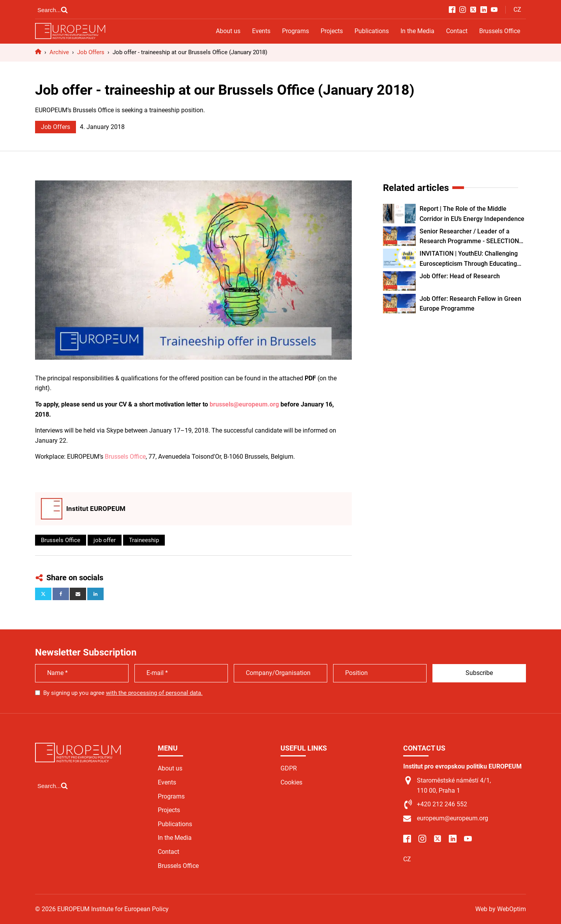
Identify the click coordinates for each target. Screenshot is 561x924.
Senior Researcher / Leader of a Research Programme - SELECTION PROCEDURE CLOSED (469, 237)
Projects (332, 31)
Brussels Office (500, 31)
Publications (372, 31)
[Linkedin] (95, 594)
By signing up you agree (123, 693)
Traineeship (144, 540)
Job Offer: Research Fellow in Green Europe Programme (470, 304)
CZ (517, 10)
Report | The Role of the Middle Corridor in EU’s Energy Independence (472, 214)
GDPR (289, 768)
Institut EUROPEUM (96, 509)
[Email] (78, 594)
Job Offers (56, 127)
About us (228, 31)
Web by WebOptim (501, 909)
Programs (295, 31)
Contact (457, 31)
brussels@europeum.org (244, 404)
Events (261, 31)
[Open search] (53, 10)
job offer (105, 540)
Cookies (291, 782)
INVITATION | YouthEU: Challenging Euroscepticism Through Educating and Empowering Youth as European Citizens (470, 259)
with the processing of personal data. (154, 693)
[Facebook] (61, 594)
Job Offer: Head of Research (460, 276)
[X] (43, 594)
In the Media (417, 31)
